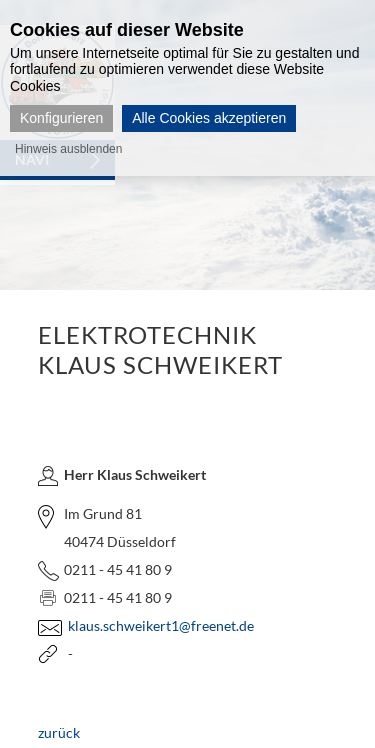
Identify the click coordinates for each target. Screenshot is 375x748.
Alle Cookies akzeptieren (209, 118)
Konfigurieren (61, 118)
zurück (59, 732)
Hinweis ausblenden (68, 149)
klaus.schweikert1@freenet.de (161, 625)
